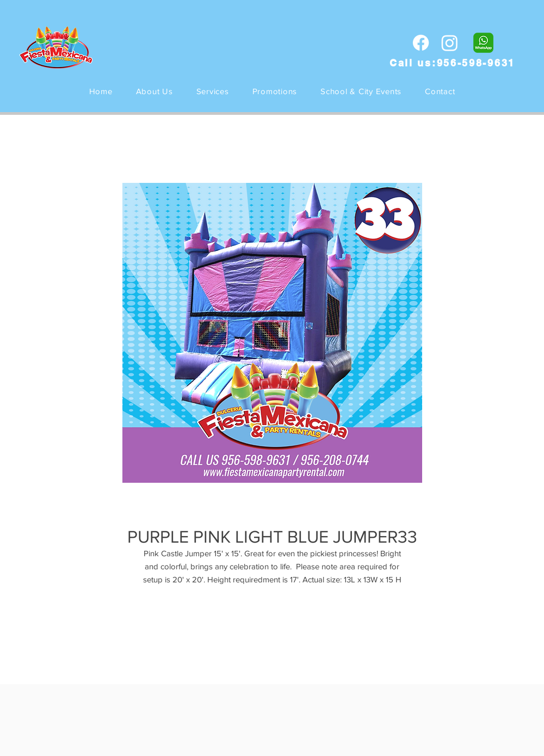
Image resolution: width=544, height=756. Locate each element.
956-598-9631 (476, 63)
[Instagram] (450, 43)
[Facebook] (421, 43)
